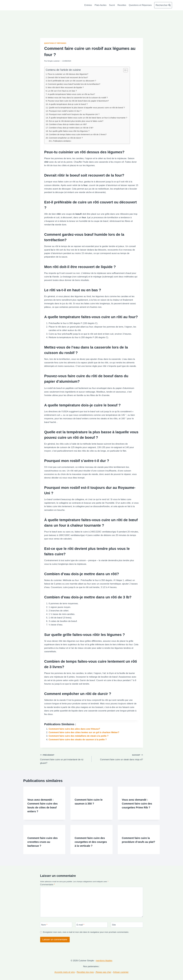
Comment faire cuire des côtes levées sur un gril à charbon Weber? (84, 732)
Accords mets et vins (65, 972)
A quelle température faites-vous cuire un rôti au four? (71, 94)
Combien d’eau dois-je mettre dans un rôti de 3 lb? (71, 128)
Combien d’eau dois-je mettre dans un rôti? (68, 124)
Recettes (122, 5)
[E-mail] (92, 925)
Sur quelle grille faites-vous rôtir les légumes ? (69, 131)
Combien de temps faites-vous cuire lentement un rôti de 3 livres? (78, 134)
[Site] (127, 925)
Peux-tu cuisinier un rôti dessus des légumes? (68, 74)
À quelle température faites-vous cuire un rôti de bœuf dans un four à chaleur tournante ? (88, 118)
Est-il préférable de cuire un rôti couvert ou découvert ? (72, 81)
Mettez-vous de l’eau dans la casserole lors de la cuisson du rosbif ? (78, 98)
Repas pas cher (103, 972)
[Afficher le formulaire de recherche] (163, 5)
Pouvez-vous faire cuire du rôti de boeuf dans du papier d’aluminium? (78, 101)
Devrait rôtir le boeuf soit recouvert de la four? (68, 77)
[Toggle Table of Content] (124, 70)
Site (114, 925)
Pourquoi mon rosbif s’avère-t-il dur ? (65, 111)
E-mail (80, 925)
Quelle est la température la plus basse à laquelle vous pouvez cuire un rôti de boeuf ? (87, 108)
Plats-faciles (101, 5)
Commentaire (47, 885)
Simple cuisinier (54, 61)
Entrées (88, 5)
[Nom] (56, 925)
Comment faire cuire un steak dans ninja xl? (118, 757)
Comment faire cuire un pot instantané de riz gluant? (65, 759)
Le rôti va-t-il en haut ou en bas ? (62, 91)
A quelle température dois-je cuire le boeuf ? (68, 104)
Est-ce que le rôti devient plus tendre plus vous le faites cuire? (76, 121)
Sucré (112, 5)
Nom (44, 925)
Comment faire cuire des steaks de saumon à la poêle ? (78, 740)
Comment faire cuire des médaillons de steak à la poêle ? (79, 736)
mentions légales (104, 961)
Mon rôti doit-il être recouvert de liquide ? (66, 87)
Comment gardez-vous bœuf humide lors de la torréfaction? (74, 84)
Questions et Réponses (140, 5)
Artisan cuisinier (121, 972)
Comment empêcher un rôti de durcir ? (66, 138)
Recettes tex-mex (85, 972)
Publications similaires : (62, 141)
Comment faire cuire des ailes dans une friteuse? (74, 729)
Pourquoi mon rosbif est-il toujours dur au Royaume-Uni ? (74, 114)
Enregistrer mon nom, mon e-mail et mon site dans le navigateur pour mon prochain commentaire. (86, 932)
